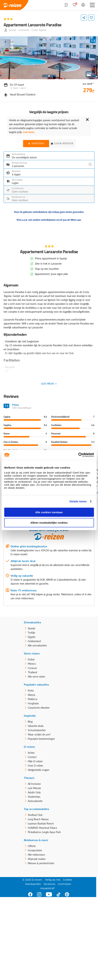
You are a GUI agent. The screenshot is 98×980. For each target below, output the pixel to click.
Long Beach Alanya (38, 819)
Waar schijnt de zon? (39, 734)
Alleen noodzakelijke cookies (49, 523)
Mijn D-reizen (35, 761)
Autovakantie (35, 801)
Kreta (31, 690)
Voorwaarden (33, 884)
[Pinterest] (67, 894)
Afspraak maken (37, 859)
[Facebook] (30, 894)
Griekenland (34, 641)
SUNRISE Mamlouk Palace (42, 828)
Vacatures (49, 884)
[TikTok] (58, 894)
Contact (32, 757)
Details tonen (78, 501)
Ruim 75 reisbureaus (24, 590)
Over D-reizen (35, 766)
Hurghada (33, 703)
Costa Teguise (39, 30)
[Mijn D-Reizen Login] (83, 5)
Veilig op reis (53, 880)
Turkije (31, 633)
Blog (30, 722)
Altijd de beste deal (23, 561)
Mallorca (33, 699)
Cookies (68, 880)
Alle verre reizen (36, 677)
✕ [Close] (87, 120)
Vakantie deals (36, 726)
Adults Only (34, 792)
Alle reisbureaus (36, 855)
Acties (31, 753)
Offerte (32, 846)
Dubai (31, 659)
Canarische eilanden (39, 708)
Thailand (32, 672)
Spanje (12, 30)
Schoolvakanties (37, 730)
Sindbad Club (35, 815)
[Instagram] (39, 894)
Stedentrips (34, 797)
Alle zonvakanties (37, 645)
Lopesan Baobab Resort (41, 823)
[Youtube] (49, 894)
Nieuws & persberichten (41, 863)
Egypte (32, 637)
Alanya (31, 695)
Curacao (32, 668)
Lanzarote (24, 30)
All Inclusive (34, 784)
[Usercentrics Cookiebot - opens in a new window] (78, 455)
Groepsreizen (35, 850)
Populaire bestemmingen (41, 739)
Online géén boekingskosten (29, 546)
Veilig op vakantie (22, 576)
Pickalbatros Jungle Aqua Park (44, 832)
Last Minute (34, 788)
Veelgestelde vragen (39, 770)
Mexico (32, 664)
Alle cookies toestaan (49, 512)
